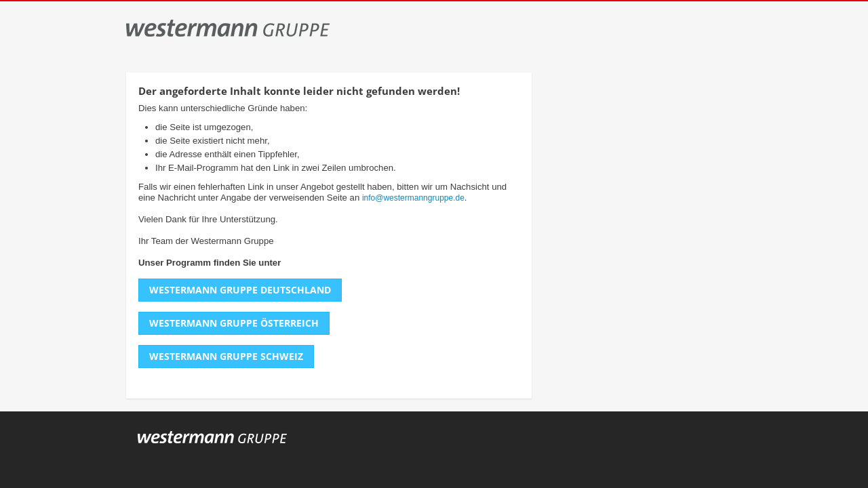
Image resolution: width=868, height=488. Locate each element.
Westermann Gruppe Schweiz (226, 356)
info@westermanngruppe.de (413, 198)
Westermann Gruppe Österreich (234, 323)
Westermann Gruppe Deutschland (240, 290)
